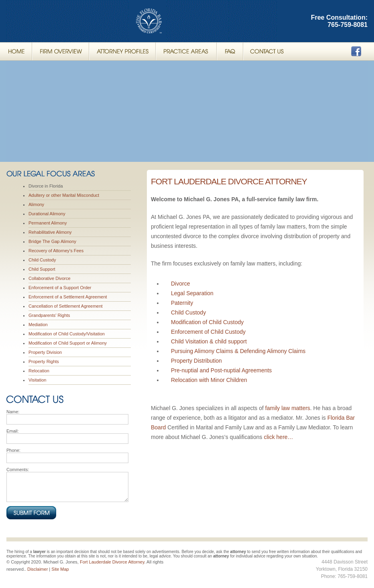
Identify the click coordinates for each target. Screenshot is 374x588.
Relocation (39, 371)
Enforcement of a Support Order (60, 288)
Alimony (36, 204)
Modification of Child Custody (207, 322)
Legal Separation (192, 293)
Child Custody (42, 260)
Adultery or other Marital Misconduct (64, 195)
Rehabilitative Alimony (50, 232)
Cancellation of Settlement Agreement (66, 306)
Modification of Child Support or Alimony (68, 343)
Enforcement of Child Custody (208, 332)
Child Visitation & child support (209, 341)
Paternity (182, 303)
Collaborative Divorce (50, 278)
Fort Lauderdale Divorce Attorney (229, 181)
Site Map (60, 569)
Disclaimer (38, 569)
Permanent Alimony (48, 223)
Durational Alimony (47, 214)
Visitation (37, 380)
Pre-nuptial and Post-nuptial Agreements (221, 370)
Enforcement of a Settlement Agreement (68, 297)
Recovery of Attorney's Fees (56, 251)
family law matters (288, 408)
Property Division (45, 352)
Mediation (38, 325)
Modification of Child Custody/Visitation (67, 334)
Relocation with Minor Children (209, 380)
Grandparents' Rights (49, 315)
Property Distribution (196, 361)
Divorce (180, 284)
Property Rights (44, 361)
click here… (278, 437)
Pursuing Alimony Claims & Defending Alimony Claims (238, 351)
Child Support (42, 269)
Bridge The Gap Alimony (52, 241)
